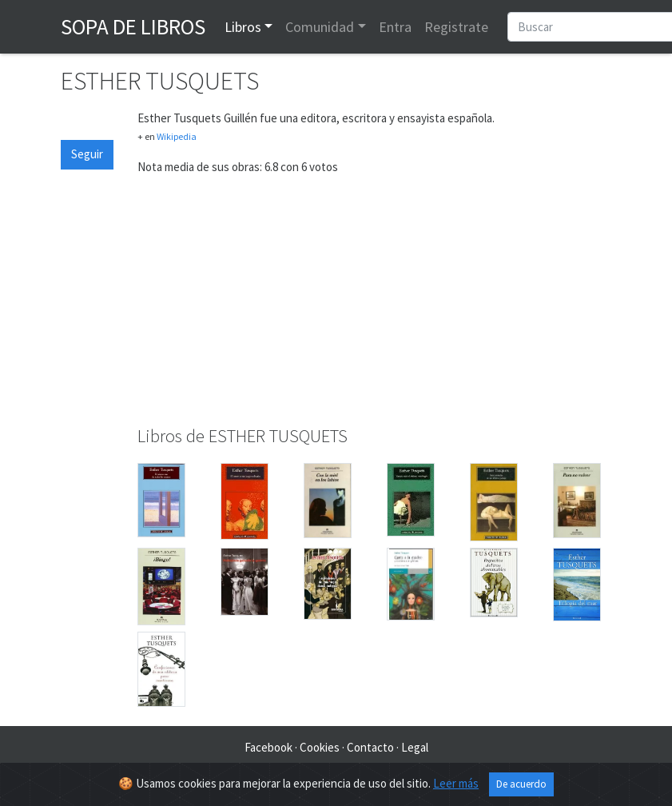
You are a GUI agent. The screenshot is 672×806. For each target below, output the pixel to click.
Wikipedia (177, 136)
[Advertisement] (375, 301)
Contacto (370, 747)
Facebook (268, 747)
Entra (395, 27)
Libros (243, 27)
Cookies (320, 747)
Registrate (456, 27)
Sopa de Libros (133, 26)
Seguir (87, 154)
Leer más (456, 783)
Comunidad (320, 27)
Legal (415, 747)
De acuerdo (521, 784)
